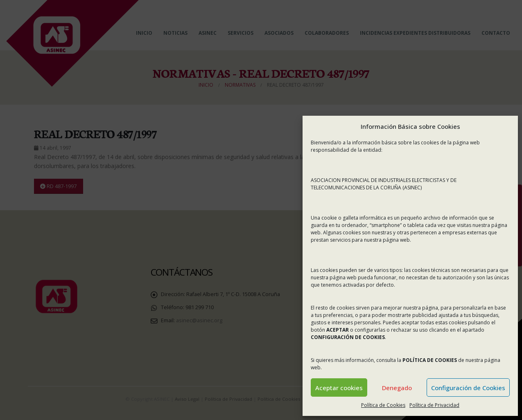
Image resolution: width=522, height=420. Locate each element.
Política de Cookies (383, 405)
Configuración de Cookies (468, 388)
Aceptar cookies (339, 388)
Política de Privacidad (434, 405)
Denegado (397, 388)
